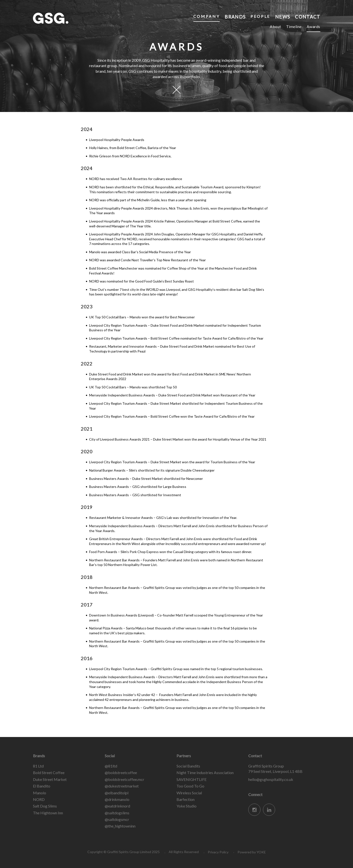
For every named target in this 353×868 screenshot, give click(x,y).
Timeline (294, 26)
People (260, 16)
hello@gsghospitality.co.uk (271, 779)
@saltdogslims (117, 813)
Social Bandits (188, 766)
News (282, 16)
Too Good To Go (190, 786)
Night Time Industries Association (205, 772)
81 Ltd (38, 766)
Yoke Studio (187, 806)
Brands (235, 16)
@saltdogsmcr (117, 819)
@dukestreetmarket (122, 786)
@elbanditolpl (117, 793)
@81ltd (111, 766)
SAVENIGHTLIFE (192, 779)
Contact (307, 16)
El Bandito (42, 786)
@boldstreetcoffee (121, 772)
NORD (39, 799)
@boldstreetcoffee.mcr (125, 779)
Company (206, 16)
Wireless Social (189, 793)
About (275, 26)
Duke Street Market (50, 779)
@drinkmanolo (117, 799)
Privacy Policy (218, 852)
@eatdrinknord (117, 806)
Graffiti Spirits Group (70, 18)
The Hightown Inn (48, 813)
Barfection (186, 799)
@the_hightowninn (120, 826)
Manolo (40, 793)
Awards (313, 26)
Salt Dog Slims (45, 806)
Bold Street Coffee (49, 772)
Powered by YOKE (252, 852)
